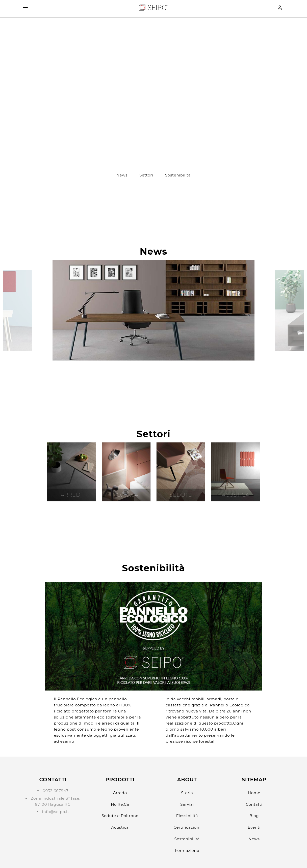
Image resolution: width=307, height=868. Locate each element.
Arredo (120, 793)
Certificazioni (187, 827)
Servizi (187, 804)
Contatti (254, 804)
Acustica (120, 827)
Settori (146, 175)
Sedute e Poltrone (120, 816)
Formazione (187, 850)
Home (254, 793)
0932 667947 (56, 791)
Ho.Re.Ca (120, 804)
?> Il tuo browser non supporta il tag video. (153, 92)
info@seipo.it (56, 812)
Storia (187, 793)
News (122, 175)
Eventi (254, 827)
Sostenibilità (178, 175)
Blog (254, 816)
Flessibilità (187, 816)
